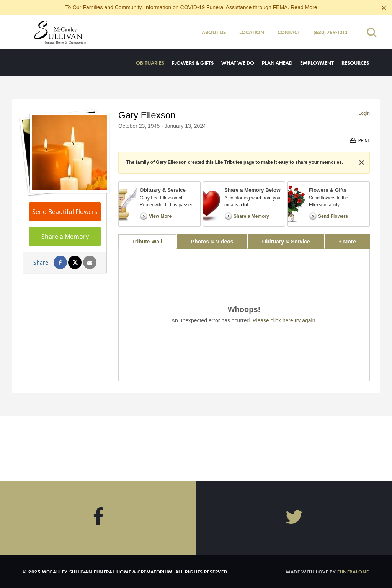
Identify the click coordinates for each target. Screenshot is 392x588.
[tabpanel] (244, 315)
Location (252, 32)
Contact (289, 32)
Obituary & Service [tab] (286, 242)
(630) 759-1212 (331, 32)
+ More (354, 239)
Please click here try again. (285, 320)
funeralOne (353, 572)
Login (364, 113)
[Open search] (372, 32)
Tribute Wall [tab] (147, 242)
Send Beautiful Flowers (65, 212)
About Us (214, 32)
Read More (304, 7)
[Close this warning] (384, 8)
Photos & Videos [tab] (212, 242)
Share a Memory (65, 237)
